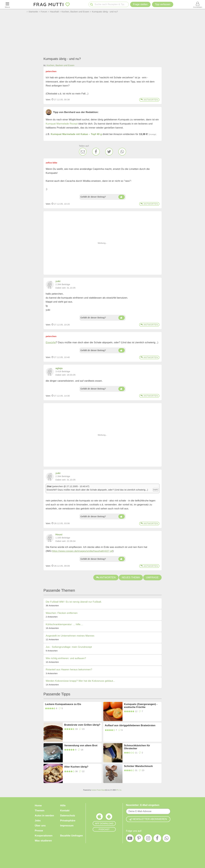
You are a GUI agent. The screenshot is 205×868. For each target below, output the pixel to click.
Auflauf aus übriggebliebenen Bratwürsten (130, 725)
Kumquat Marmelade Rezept (62, 124)
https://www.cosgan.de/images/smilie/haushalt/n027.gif (82, 551)
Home (38, 806)
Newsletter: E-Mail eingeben (143, 805)
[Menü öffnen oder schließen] (7, 4)
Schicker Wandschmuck (138, 766)
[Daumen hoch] (122, 197)
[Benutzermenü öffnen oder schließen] (198, 4)
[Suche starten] (92, 4)
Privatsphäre (68, 821)
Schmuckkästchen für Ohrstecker (137, 747)
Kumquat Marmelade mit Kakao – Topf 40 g (76, 134)
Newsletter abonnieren (148, 819)
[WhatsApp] (122, 152)
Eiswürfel (51, 342)
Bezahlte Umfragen (72, 836)
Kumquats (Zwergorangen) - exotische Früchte (141, 706)
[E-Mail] (83, 152)
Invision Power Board (98, 790)
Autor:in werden (44, 816)
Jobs (38, 821)
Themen (40, 811)
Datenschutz (68, 816)
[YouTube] (130, 839)
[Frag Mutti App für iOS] (99, 817)
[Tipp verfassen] (163, 4)
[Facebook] (96, 152)
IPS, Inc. (119, 790)
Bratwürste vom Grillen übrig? (82, 725)
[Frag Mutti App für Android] (109, 817)
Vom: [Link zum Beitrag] (48, 100)
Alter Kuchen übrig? (76, 767)
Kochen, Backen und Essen (61, 65)
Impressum (67, 826)
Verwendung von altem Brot (81, 745)
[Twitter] (109, 152)
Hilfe (63, 806)
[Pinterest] (139, 839)
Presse (39, 831)
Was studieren (43, 841)
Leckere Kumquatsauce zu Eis (63, 704)
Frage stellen (140, 4)
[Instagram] (148, 839)
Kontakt (65, 811)
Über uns (40, 826)
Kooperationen (44, 836)
